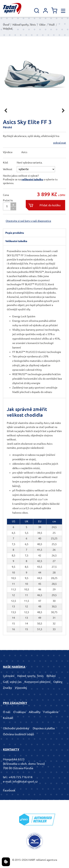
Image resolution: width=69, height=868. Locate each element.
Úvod (6, 25)
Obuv (42, 25)
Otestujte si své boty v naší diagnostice (28, 221)
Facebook (9, 790)
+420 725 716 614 (21, 777)
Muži (52, 25)
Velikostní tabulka (16, 241)
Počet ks (8, 200)
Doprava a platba (44, 728)
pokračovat (60, 143)
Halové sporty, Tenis (24, 25)
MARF (32, 860)
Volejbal (8, 29)
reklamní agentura (46, 860)
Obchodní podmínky (16, 728)
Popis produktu (15, 233)
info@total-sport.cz (25, 781)
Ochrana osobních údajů (18, 734)
